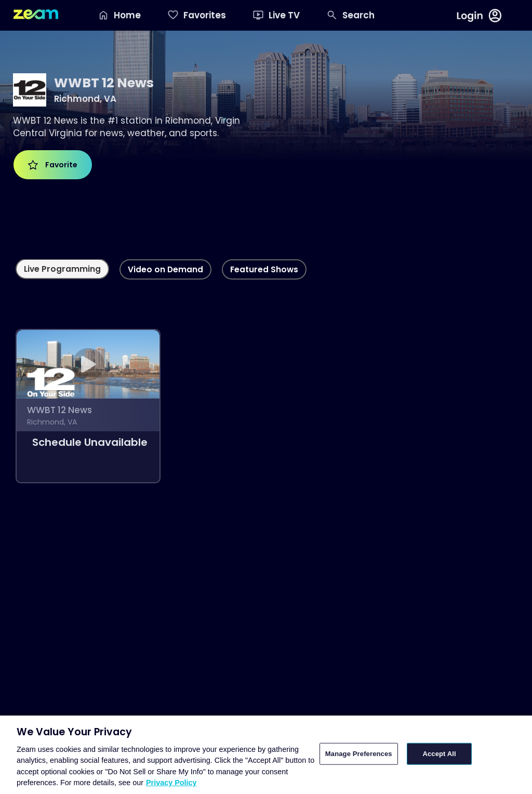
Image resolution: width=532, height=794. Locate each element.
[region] (266, 755)
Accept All (439, 754)
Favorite (53, 165)
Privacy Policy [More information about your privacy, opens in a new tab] (171, 783)
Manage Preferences (359, 754)
